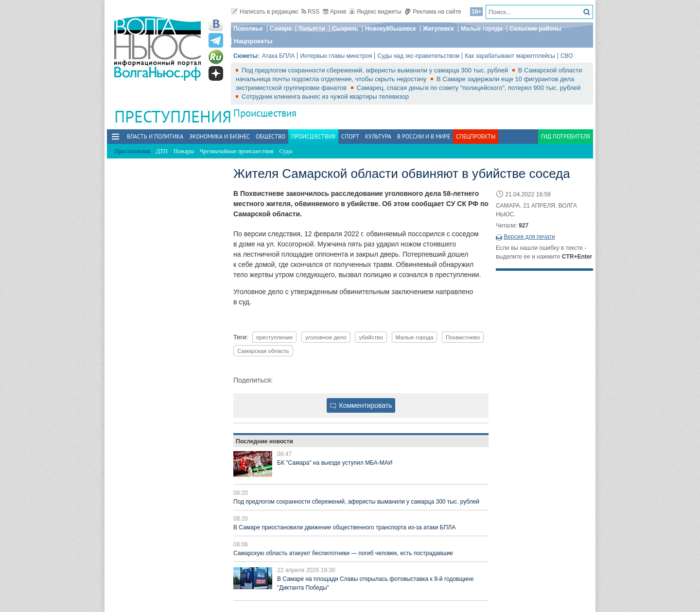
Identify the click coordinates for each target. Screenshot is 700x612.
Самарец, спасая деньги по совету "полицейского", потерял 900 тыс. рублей (469, 88)
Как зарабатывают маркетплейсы (510, 56)
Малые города (482, 29)
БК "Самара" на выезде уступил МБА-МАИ (335, 463)
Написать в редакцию (264, 12)
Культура (378, 136)
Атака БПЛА (279, 56)
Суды (286, 151)
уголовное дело (326, 337)
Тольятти (312, 29)
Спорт (350, 136)
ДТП (162, 151)
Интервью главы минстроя (336, 56)
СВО (567, 56)
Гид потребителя (566, 136)
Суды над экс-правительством (418, 56)
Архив (335, 12)
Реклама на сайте (433, 12)
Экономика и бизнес (219, 136)
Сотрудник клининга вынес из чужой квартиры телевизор (325, 96)
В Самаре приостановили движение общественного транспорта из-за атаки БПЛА (344, 527)
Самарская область (263, 351)
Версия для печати (529, 237)
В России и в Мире (424, 136)
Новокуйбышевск (391, 29)
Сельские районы (535, 29)
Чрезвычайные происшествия (237, 151)
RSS (311, 12)
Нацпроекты (253, 41)
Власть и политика (155, 136)
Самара (281, 29)
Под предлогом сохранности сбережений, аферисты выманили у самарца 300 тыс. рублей (376, 70)
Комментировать (361, 405)
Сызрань (345, 29)
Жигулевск (438, 29)
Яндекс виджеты (376, 12)
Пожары (184, 151)
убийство (371, 337)
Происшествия (265, 113)
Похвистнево (463, 337)
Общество (271, 136)
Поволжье (248, 29)
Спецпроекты (476, 136)
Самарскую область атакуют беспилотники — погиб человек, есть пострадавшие (343, 553)
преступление (275, 337)
